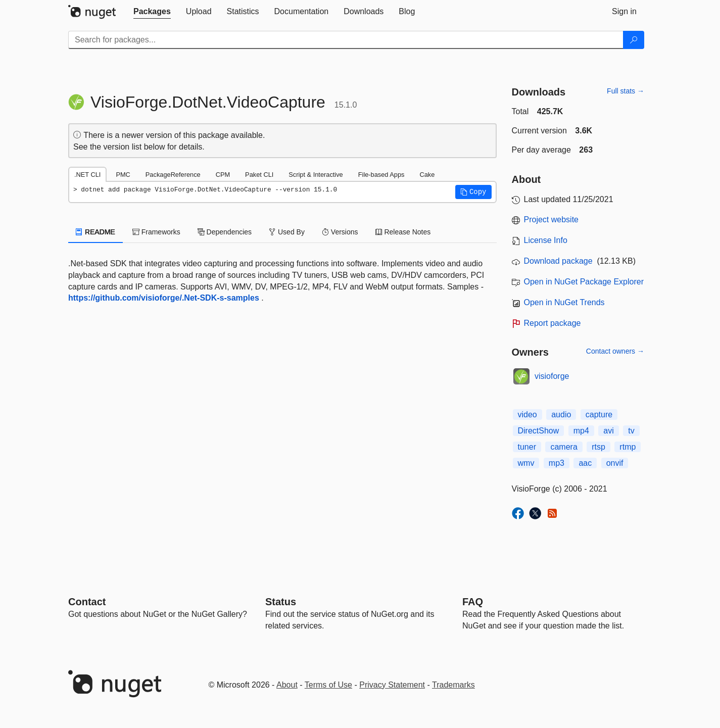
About (287, 685)
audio (561, 415)
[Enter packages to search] (346, 40)
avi (608, 431)
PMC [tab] (123, 175)
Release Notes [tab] (403, 232)
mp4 (581, 431)
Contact (87, 602)
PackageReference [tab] (173, 175)
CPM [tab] (223, 175)
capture (599, 415)
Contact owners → (615, 351)
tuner (527, 447)
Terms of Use (328, 685)
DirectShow (539, 431)
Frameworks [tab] (156, 232)
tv (631, 431)
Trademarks (453, 685)
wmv (526, 463)
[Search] (634, 40)
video (527, 415)
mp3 (557, 463)
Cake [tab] (427, 175)
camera (564, 447)
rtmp (628, 447)
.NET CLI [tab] (87, 175)
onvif (615, 463)
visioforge (552, 376)
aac (585, 463)
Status (281, 602)
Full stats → (626, 91)
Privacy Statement (392, 685)
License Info (546, 240)
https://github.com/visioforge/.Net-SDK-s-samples (164, 298)
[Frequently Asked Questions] (473, 602)
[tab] (152, 12)
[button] (473, 192)
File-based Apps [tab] (381, 175)
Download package (558, 261)
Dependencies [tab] (225, 232)
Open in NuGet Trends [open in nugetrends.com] (564, 302)
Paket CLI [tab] (259, 175)
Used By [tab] (287, 232)
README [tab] (95, 232)
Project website (551, 220)
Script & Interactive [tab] (316, 175)
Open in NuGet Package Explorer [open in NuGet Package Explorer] (584, 282)
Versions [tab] (340, 232)
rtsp (598, 447)
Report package (553, 323)
